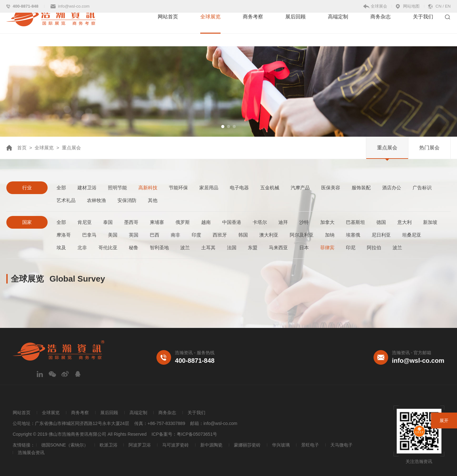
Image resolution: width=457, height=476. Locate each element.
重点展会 (387, 148)
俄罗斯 (183, 222)
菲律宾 (327, 248)
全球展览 (210, 29)
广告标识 (422, 188)
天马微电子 (341, 445)
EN (448, 6)
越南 (206, 222)
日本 (304, 248)
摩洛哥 (64, 235)
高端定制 (338, 29)
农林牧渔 (96, 200)
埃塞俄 (353, 235)
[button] (223, 127)
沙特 (304, 222)
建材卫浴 (87, 188)
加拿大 (327, 222)
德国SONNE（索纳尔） (65, 445)
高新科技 (148, 188)
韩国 (243, 235)
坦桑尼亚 (412, 235)
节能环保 (178, 188)
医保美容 (331, 188)
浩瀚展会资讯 (31, 453)
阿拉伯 (374, 248)
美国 (113, 235)
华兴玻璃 (281, 445)
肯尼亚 (85, 222)
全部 (61, 188)
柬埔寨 (157, 222)
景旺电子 (310, 445)
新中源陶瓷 (211, 445)
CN (438, 6)
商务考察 (253, 29)
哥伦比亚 (108, 248)
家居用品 (209, 188)
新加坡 (430, 222)
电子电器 (239, 188)
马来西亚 (278, 248)
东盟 (253, 248)
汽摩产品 (300, 188)
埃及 (61, 248)
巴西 (155, 235)
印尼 (351, 248)
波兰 (185, 248)
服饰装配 (361, 188)
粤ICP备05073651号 (197, 434)
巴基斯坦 (355, 222)
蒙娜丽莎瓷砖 (247, 445)
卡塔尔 (260, 222)
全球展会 (379, 6)
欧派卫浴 (109, 445)
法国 (232, 248)
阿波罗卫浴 (140, 445)
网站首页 (168, 29)
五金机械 (270, 188)
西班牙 (220, 235)
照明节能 (117, 188)
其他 (153, 200)
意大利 (404, 222)
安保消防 (127, 200)
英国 (134, 235)
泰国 (108, 222)
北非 (82, 248)
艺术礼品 (66, 200)
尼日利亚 (381, 235)
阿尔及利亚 (302, 235)
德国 (381, 222)
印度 (196, 235)
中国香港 (232, 222)
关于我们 (423, 29)
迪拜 (283, 222)
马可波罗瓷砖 (176, 445)
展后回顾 (295, 29)
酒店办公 (392, 188)
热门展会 (429, 148)
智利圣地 (159, 248)
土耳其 (208, 248)
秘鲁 (134, 248)
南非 (176, 235)
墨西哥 (131, 222)
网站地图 (411, 6)
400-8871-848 (26, 6)
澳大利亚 (269, 235)
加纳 (330, 235)
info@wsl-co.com (74, 6)
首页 (22, 148)
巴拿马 (89, 235)
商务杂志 (381, 29)
